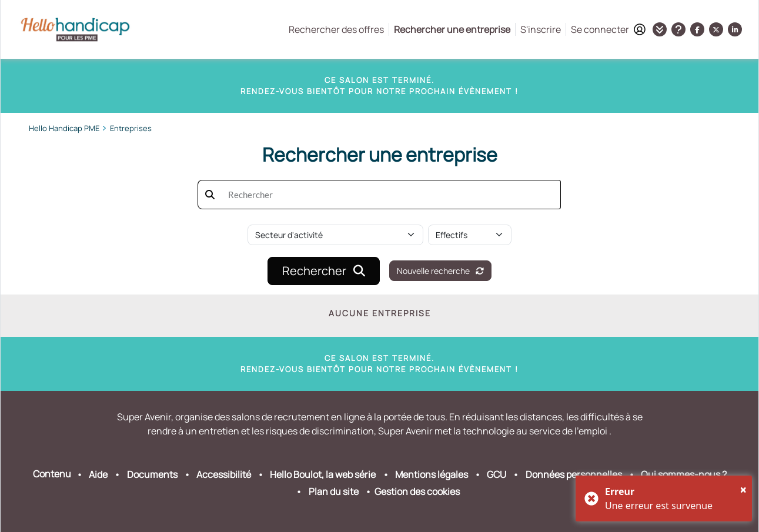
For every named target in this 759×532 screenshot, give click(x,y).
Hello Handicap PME (64, 128)
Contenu (52, 474)
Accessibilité (224, 474)
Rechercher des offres (336, 29)
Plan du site (334, 491)
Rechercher (324, 271)
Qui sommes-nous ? (684, 474)
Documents (152, 474)
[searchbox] (391, 195)
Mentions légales (432, 474)
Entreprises (131, 128)
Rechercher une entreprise (452, 29)
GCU (496, 474)
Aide (98, 474)
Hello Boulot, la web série (323, 474)
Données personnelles (574, 474)
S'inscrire (541, 29)
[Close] (743, 490)
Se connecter (608, 29)
